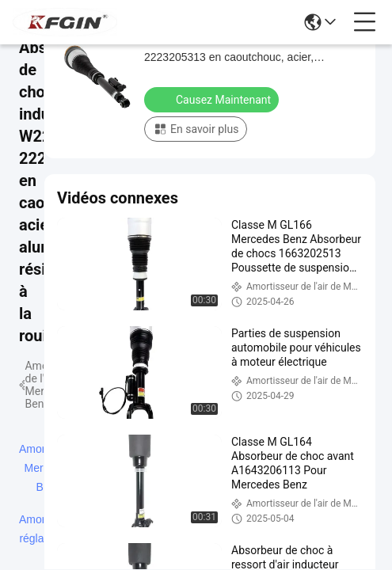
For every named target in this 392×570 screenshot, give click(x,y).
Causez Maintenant (213, 99)
